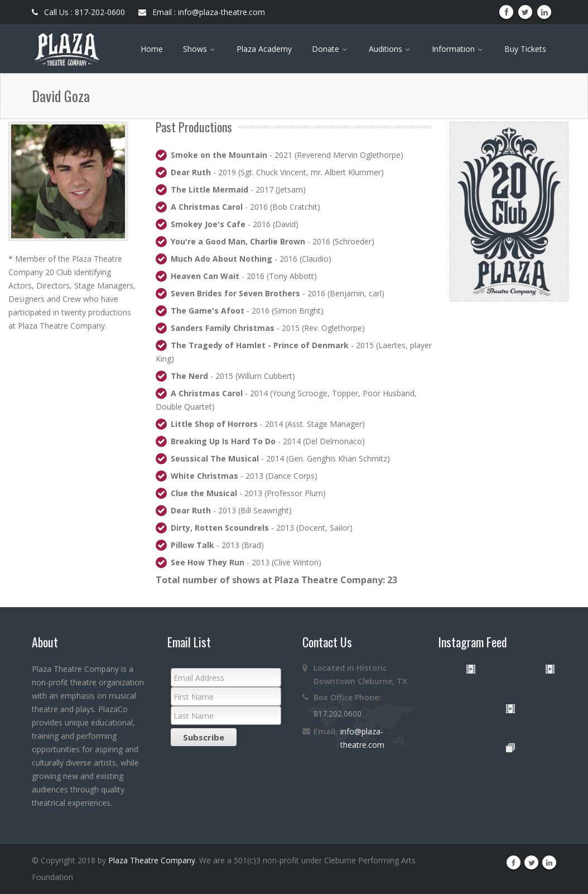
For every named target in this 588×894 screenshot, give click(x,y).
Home (152, 49)
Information (458, 49)
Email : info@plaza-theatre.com (202, 12)
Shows (200, 49)
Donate (330, 49)
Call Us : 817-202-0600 (78, 12)
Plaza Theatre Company (152, 860)
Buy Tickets (525, 49)
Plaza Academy (264, 49)
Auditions (390, 49)
